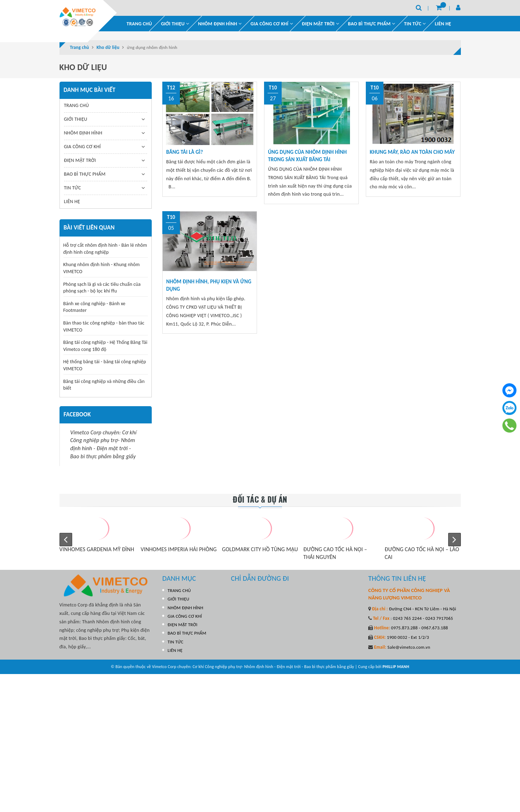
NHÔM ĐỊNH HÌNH (220, 23)
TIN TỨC (73, 187)
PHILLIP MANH (396, 667)
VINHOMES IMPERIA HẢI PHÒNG (179, 549)
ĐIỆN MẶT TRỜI (320, 23)
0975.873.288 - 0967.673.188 (419, 627)
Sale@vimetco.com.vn (409, 647)
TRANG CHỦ (139, 23)
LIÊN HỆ (443, 23)
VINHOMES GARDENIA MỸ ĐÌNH (97, 549)
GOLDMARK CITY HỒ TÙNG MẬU (260, 549)
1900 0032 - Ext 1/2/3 (408, 637)
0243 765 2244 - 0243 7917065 (422, 618)
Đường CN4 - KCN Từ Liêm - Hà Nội (422, 608)
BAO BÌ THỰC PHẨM (371, 23)
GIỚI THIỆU (175, 23)
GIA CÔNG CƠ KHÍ (272, 23)
